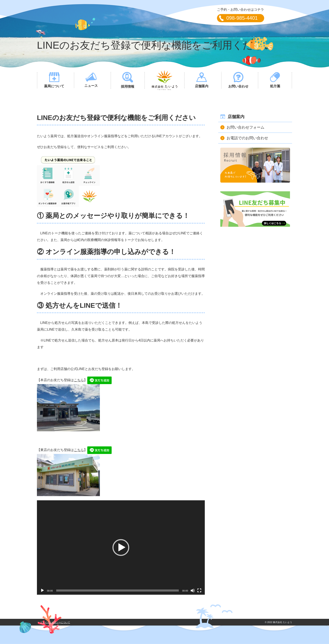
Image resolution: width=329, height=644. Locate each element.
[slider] (118, 591)
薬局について (54, 80)
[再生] (42, 591)
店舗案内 (202, 80)
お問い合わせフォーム (245, 127)
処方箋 (275, 80)
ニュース (91, 80)
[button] (121, 548)
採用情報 (128, 80)
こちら (79, 380)
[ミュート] (193, 591)
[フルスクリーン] (199, 591)
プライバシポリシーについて (55, 622)
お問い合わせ (238, 80)
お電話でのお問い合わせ (247, 138)
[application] (121, 548)
